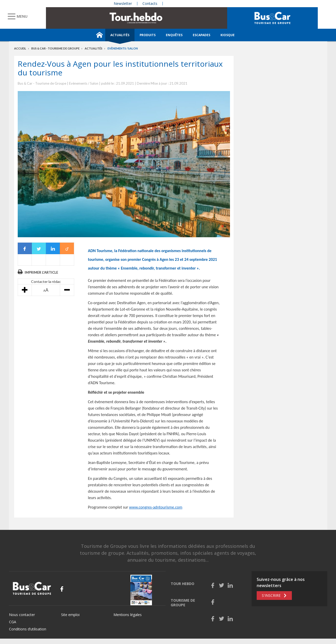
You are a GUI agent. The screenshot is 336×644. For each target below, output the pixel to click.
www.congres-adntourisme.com (156, 507)
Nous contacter (22, 615)
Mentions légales (128, 615)
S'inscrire (271, 595)
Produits (148, 35)
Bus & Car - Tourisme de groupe (55, 48)
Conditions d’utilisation (28, 629)
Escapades (201, 35)
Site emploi (70, 615)
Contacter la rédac (46, 281)
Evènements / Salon (123, 48)
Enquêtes (174, 35)
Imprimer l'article (41, 272)
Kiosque (228, 35)
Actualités (120, 35)
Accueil (20, 48)
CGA (13, 622)
